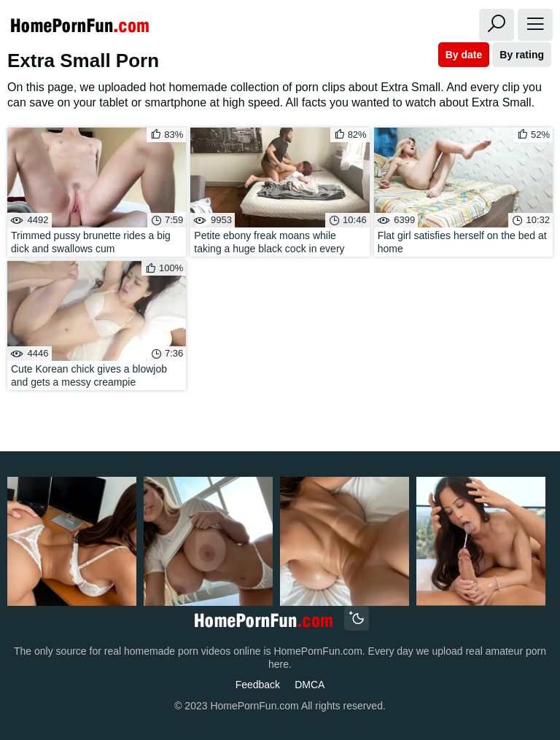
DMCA (310, 685)
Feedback (258, 685)
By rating (522, 55)
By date (464, 55)
